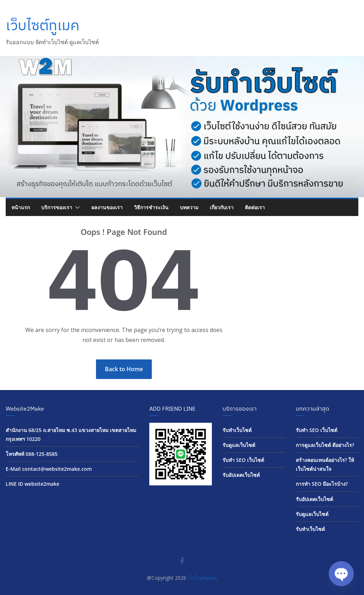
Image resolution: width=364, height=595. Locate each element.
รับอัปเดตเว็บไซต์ (241, 475)
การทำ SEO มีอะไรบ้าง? (322, 484)
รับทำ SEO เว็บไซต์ (243, 460)
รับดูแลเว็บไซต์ (239, 445)
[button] (76, 207)
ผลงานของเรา (107, 207)
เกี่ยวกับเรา (222, 207)
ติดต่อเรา (255, 207)
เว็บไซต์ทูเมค (42, 25)
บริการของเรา (57, 207)
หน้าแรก (21, 207)
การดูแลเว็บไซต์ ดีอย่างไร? (325, 445)
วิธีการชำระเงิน (151, 207)
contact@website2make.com (57, 469)
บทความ (189, 207)
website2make (42, 484)
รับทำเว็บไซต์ (237, 430)
